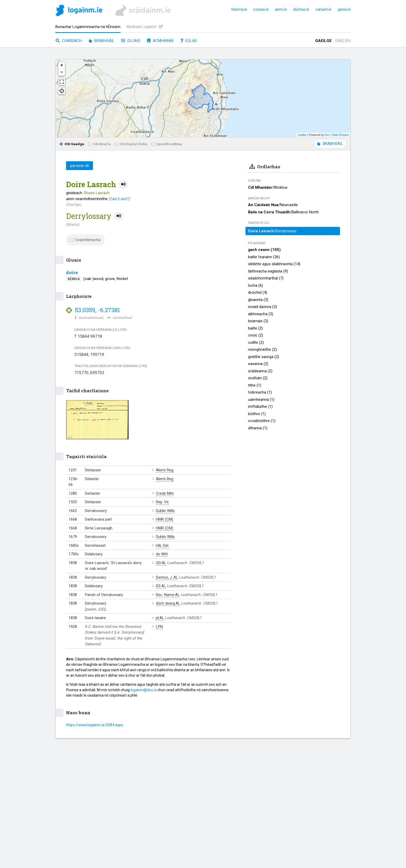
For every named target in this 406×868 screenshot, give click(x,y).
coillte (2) (256, 342)
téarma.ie (239, 9)
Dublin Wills (165, 511)
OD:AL (161, 563)
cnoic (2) (256, 335)
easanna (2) (258, 364)
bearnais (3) (258, 321)
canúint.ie (323, 9)
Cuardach (69, 41)
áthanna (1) (258, 428)
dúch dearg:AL (168, 603)
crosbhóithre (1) (262, 421)
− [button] (62, 72)
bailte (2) (255, 328)
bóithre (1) (257, 414)
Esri (327, 135)
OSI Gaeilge (72, 144)
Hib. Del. (162, 545)
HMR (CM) (165, 519)
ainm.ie (281, 9)
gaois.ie (344, 9)
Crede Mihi (165, 493)
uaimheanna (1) (261, 400)
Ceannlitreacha (85, 240)
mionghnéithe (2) (262, 349)
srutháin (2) (258, 378)
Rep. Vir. (163, 502)
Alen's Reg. (165, 470)
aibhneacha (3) (261, 314)
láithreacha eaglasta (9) (268, 271)
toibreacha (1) (260, 392)
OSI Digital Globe (131, 144)
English (343, 41)
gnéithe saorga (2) (264, 357)
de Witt (162, 554)
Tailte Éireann (340, 135)
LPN (159, 627)
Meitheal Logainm (145, 27)
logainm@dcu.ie (144, 690)
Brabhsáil (102, 41)
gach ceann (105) (264, 250)
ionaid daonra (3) (262, 307)
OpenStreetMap (167, 144)
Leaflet (302, 135)
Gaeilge (323, 41)
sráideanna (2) (260, 371)
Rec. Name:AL (168, 595)
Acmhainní (160, 41)
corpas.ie (261, 9)
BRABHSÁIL (330, 144)
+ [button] (62, 65)
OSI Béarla (99, 144)
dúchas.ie (301, 9)
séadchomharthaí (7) (266, 278)
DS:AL (161, 586)
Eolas (189, 41)
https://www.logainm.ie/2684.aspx (95, 725)
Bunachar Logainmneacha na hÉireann (88, 27)
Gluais (131, 41)
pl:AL (160, 618)
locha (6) (256, 285)
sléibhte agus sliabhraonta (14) (274, 264)
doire (72, 272)
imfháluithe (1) (260, 407)
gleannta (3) (258, 300)
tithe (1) (255, 385)
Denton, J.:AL (167, 577)
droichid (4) (258, 292)
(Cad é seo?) (119, 199)
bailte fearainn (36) (264, 257)
